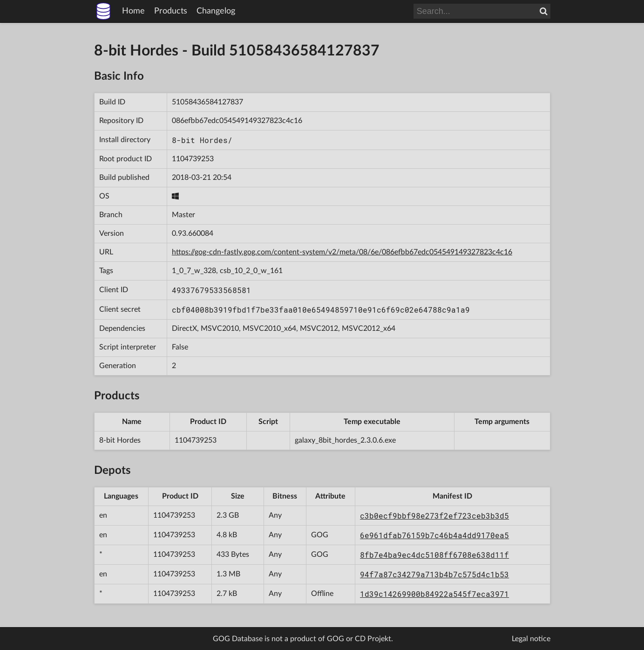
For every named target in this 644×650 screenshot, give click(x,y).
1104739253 (193, 159)
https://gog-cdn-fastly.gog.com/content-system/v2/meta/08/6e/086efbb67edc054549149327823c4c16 (342, 252)
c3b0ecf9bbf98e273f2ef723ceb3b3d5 (434, 516)
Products (171, 11)
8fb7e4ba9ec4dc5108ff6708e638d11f (434, 555)
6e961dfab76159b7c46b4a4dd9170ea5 (434, 535)
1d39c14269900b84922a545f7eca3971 (434, 594)
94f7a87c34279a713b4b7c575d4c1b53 (434, 574)
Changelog (216, 11)
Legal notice (531, 639)
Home (133, 11)
